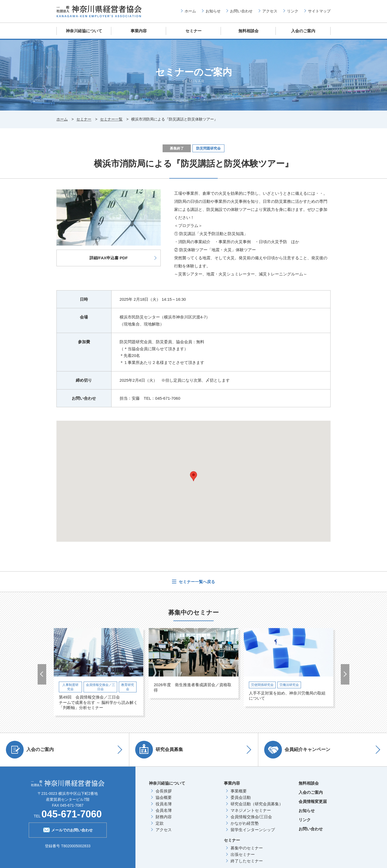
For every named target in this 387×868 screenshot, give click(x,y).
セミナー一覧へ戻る (196, 581)
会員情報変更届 (313, 801)
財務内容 (164, 816)
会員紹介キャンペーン (298, 749)
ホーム (190, 11)
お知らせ (213, 11)
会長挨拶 (164, 790)
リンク (293, 11)
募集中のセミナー (247, 847)
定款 (160, 823)
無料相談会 (248, 31)
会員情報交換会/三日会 (251, 816)
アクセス (270, 11)
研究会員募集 (160, 749)
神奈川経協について (84, 31)
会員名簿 (164, 810)
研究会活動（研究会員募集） (257, 803)
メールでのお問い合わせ (68, 829)
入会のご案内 (303, 31)
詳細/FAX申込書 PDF (109, 258)
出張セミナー (243, 854)
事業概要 (239, 790)
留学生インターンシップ (253, 829)
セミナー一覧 (111, 119)
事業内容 (139, 31)
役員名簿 (164, 803)
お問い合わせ (241, 11)
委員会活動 (241, 797)
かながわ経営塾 (245, 823)
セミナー (193, 31)
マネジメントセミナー (251, 810)
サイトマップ (319, 11)
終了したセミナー (247, 860)
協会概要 (164, 797)
